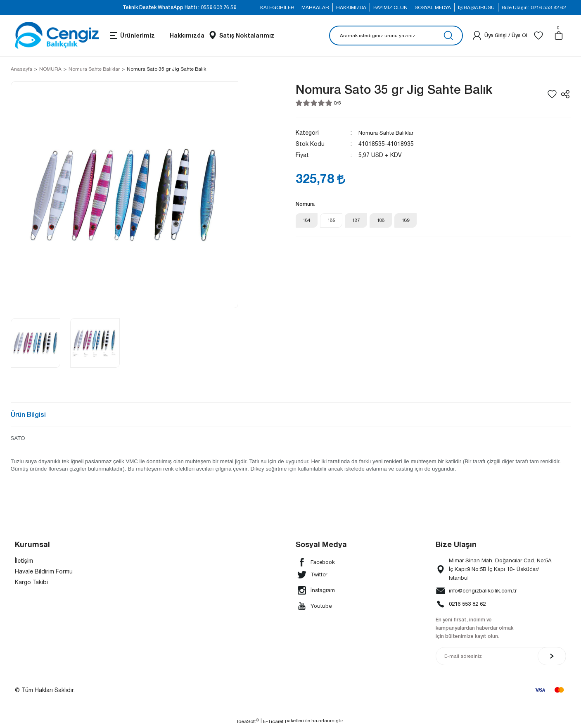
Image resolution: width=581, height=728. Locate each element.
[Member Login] (477, 36)
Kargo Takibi (31, 582)
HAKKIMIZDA (351, 7)
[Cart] (559, 36)
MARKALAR (315, 7)
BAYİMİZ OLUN (390, 7)
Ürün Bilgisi (28, 414)
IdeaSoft (248, 722)
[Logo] (57, 36)
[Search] (396, 36)
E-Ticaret (273, 722)
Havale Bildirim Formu (44, 571)
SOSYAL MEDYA (433, 7)
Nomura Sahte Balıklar (388, 133)
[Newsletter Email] (501, 657)
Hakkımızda (187, 35)
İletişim (24, 561)
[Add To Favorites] (552, 94)
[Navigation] (132, 36)
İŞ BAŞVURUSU (476, 7)
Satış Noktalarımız (247, 35)
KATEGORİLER (277, 7)
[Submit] (552, 657)
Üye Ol (519, 35)
